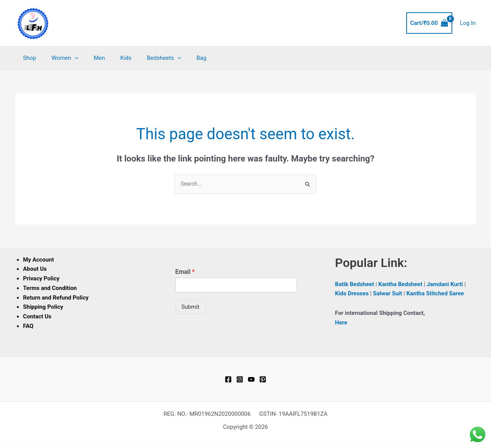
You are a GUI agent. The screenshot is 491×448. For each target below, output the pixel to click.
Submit (190, 307)
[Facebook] (228, 380)
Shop (28, 58)
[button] (69, 58)
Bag (180, 58)
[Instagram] (240, 380)
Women (59, 58)
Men (90, 58)
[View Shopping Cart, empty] (429, 23)
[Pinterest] (263, 380)
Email (185, 272)
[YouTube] (251, 380)
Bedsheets (147, 58)
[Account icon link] (468, 23)
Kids (113, 58)
